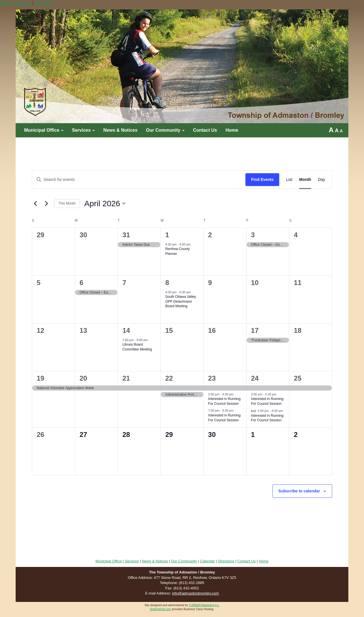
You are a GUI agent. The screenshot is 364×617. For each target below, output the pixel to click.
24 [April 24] (255, 378)
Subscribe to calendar (299, 491)
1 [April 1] (167, 235)
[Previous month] (35, 203)
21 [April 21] (126, 378)
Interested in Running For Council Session (224, 401)
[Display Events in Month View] (305, 180)
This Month (67, 203)
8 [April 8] (167, 283)
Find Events (262, 179)
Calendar (207, 561)
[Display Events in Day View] (321, 180)
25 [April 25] (298, 378)
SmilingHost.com (161, 609)
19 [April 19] (41, 378)
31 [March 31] (126, 235)
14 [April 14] (126, 330)
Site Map (44, 3)
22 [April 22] (169, 378)
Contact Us (205, 130)
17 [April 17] (255, 330)
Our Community (165, 130)
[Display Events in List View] (289, 180)
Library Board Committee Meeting (137, 347)
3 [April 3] (253, 235)
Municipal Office (44, 130)
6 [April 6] (81, 283)
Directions (226, 561)
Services (83, 130)
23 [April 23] (212, 378)
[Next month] (46, 203)
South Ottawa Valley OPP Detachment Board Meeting (181, 301)
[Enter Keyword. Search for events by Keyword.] (139, 180)
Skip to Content (15, 3)
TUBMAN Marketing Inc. (204, 605)
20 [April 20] (83, 378)
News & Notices (120, 130)
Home (232, 130)
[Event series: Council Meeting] (194, 293)
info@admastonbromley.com (196, 593)
